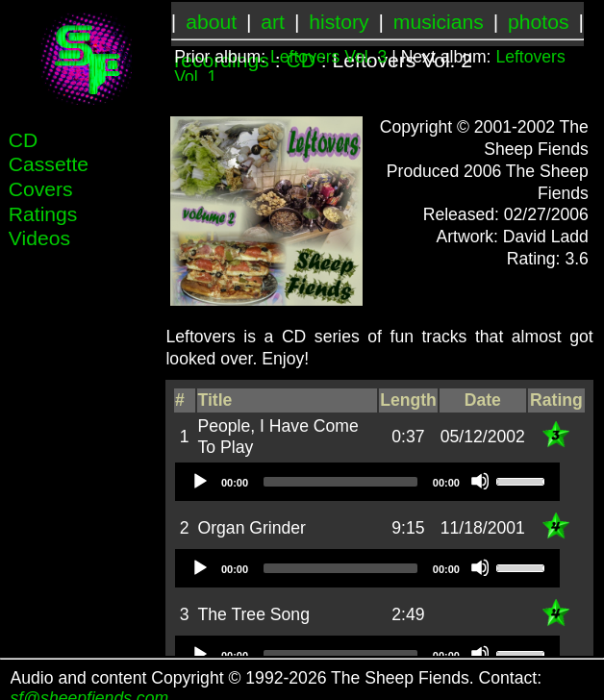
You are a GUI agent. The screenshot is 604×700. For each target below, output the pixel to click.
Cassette (49, 164)
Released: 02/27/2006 (506, 214)
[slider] (340, 482)
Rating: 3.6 (548, 259)
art (273, 22)
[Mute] (480, 481)
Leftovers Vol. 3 (328, 57)
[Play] (199, 481)
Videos (39, 238)
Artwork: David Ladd (512, 237)
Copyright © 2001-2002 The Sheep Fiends (484, 138)
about (211, 22)
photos (538, 22)
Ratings (43, 214)
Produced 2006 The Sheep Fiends (488, 182)
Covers (41, 189)
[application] (367, 482)
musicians (439, 22)
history (339, 22)
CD (24, 140)
